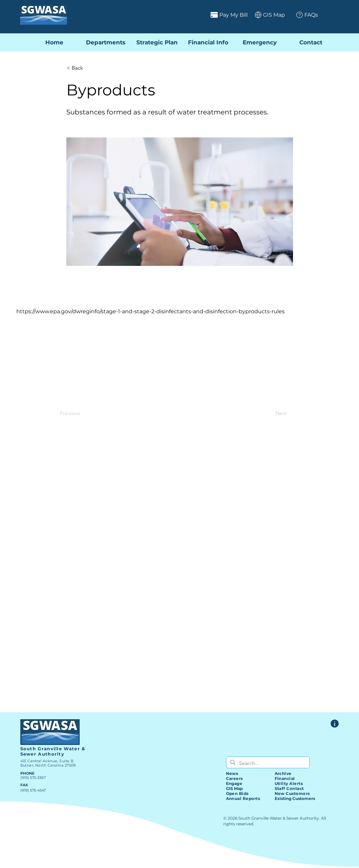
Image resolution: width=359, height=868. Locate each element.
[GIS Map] (267, 15)
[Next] (270, 413)
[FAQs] (304, 15)
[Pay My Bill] (203, 15)
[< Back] (89, 68)
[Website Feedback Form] (335, 724)
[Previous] (82, 413)
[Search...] (267, 763)
